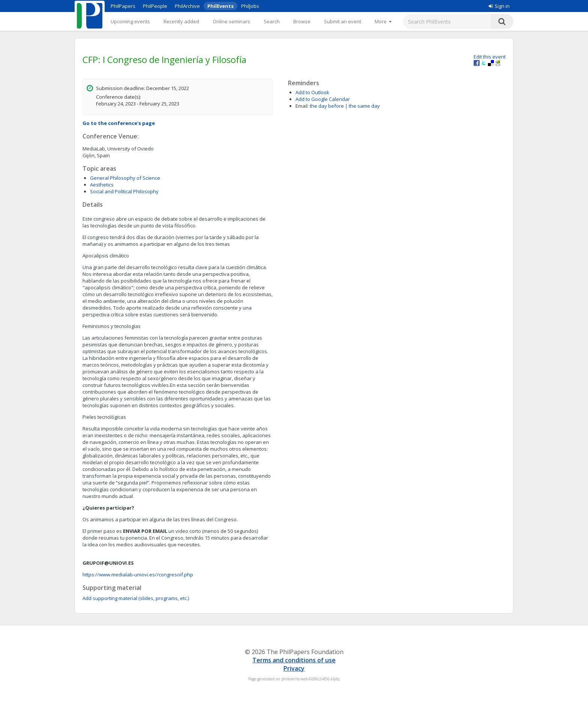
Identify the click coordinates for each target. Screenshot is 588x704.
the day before (327, 106)
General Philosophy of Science (125, 178)
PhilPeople (155, 6)
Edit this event (490, 57)
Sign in (499, 6)
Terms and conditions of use (294, 660)
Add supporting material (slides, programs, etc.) (136, 598)
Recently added (181, 21)
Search (272, 21)
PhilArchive (187, 6)
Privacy (294, 668)
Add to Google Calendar (323, 99)
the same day (364, 106)
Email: (302, 106)
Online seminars (231, 21)
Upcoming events (130, 21)
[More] (383, 21)
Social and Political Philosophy (124, 191)
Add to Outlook (312, 92)
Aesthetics (102, 185)
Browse (302, 21)
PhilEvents (220, 6)
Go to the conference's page (119, 123)
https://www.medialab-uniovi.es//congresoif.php (138, 575)
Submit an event (343, 21)
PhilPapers (123, 6)
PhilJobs (250, 6)
